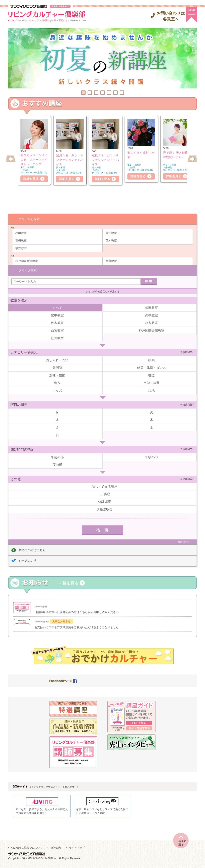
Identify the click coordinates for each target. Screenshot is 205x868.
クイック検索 (28, 269)
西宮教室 (111, 261)
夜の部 (57, 464)
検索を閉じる (184, 541)
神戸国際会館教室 (27, 261)
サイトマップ (77, 850)
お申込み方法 (28, 560)
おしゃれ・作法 (57, 359)
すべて (57, 307)
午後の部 (151, 457)
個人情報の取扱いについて (27, 850)
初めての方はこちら (32, 549)
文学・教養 (151, 382)
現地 (151, 390)
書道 (151, 375)
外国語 (57, 367)
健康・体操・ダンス (151, 367)
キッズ (57, 390)
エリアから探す (29, 219)
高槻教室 (21, 240)
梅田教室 (21, 233)
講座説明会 (105, 509)
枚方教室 (21, 248)
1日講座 (105, 494)
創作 (57, 382)
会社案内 (56, 850)
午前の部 (57, 457)
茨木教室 (111, 240)
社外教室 (57, 337)
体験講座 (105, 501)
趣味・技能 (57, 375)
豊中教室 (111, 233)
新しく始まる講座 (105, 486)
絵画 (151, 359)
